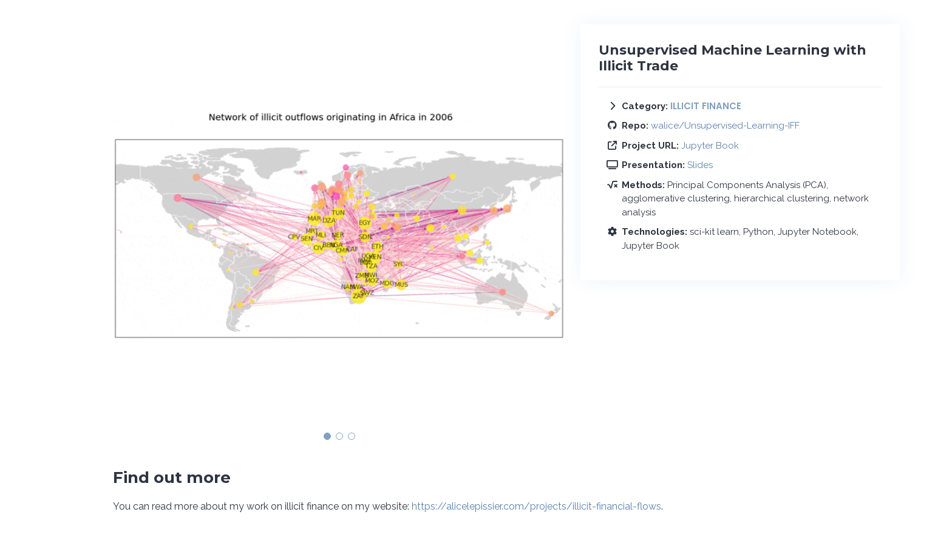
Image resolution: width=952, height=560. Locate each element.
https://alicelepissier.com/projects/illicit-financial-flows (536, 506)
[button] (327, 436)
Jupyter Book (710, 146)
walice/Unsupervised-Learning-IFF (725, 126)
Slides (700, 165)
